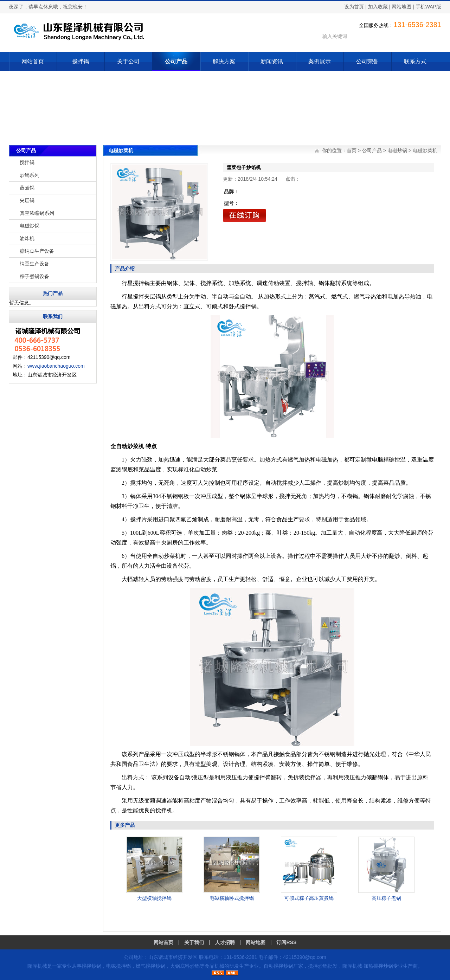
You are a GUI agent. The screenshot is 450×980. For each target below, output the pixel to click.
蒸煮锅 (27, 188)
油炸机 (27, 238)
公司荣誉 (367, 61)
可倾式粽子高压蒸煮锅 (309, 898)
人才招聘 (225, 942)
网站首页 (33, 61)
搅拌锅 (81, 61)
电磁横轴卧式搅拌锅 (232, 898)
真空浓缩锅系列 (37, 213)
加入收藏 (378, 7)
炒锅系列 (30, 175)
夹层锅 (27, 200)
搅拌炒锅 (91, 966)
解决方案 (224, 61)
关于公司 (128, 61)
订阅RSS (286, 942)
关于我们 (194, 942)
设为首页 (354, 7)
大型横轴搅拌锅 (154, 898)
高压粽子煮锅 (386, 898)
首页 (352, 150)
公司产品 (176, 61)
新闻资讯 (272, 61)
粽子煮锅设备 (34, 276)
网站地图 (401, 7)
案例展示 (320, 61)
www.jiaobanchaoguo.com (56, 366)
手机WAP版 (428, 7)
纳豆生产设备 (34, 264)
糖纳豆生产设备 (37, 251)
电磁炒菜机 (425, 150)
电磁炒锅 (30, 226)
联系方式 (415, 61)
